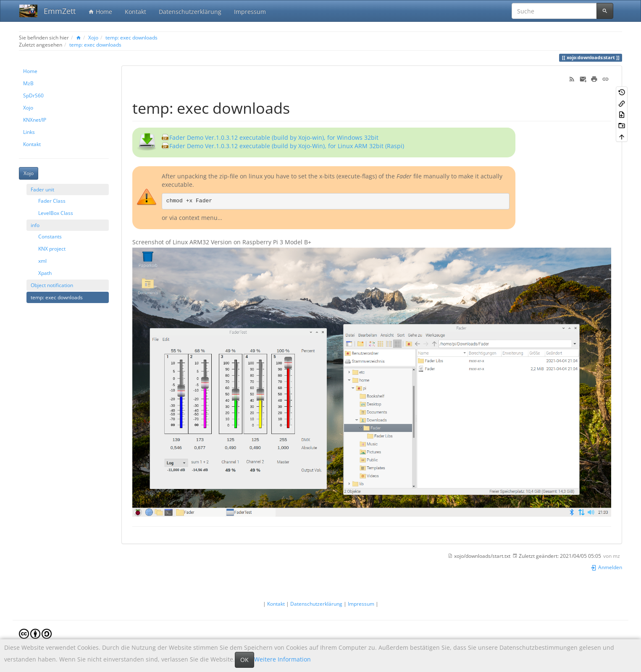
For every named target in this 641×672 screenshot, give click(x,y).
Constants (50, 236)
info (35, 225)
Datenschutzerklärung (190, 12)
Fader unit (42, 189)
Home (100, 12)
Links (29, 132)
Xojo (93, 37)
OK (244, 660)
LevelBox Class (56, 213)
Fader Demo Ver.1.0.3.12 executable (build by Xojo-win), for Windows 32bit (274, 137)
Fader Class (52, 201)
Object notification (52, 285)
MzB (28, 83)
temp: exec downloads (131, 37)
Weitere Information (282, 659)
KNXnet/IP (35, 120)
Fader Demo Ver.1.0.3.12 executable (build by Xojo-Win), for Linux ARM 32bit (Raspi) (287, 146)
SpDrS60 (33, 95)
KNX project (52, 248)
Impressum (250, 12)
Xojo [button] (29, 173)
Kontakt (135, 12)
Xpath (45, 273)
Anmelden (606, 567)
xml (42, 261)
